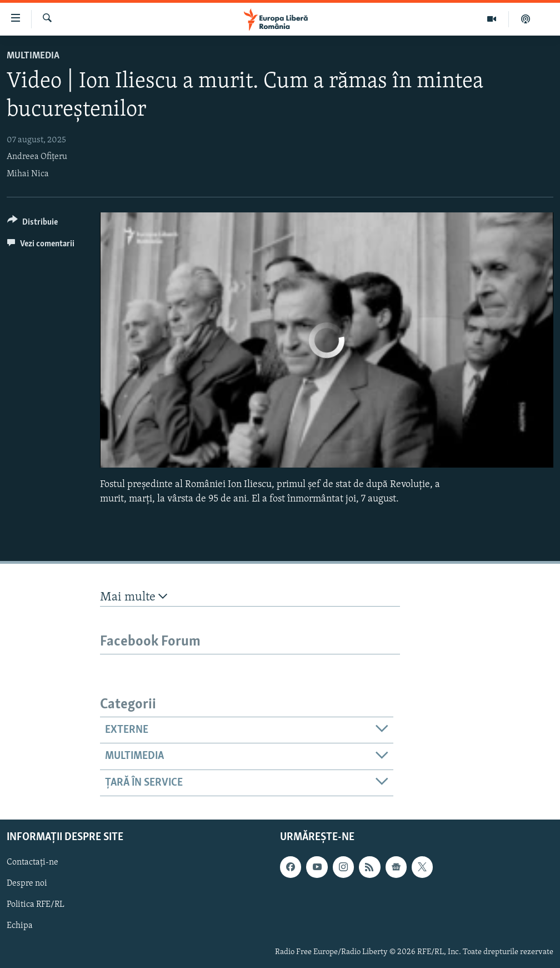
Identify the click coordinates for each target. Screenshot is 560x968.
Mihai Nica (28, 174)
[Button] (32, 224)
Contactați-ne (32, 862)
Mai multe (134, 597)
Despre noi (27, 884)
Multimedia (33, 56)
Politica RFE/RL (36, 905)
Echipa (20, 926)
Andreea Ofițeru (37, 157)
